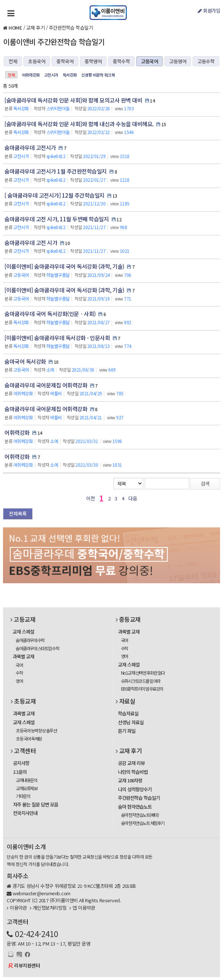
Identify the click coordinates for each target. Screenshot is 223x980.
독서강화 (70, 75)
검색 (205, 484)
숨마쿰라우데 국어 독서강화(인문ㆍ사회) (50, 314)
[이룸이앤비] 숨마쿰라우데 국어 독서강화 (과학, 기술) (64, 266)
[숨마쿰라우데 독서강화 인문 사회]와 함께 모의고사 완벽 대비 (73, 100)
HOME (15, 28)
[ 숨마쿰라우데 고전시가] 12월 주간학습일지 (55, 195)
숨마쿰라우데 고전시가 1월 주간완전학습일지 (56, 171)
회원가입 (209, 11)
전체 (13, 61)
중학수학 (121, 61)
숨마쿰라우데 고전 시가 (31, 243)
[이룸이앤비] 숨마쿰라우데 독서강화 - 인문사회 (57, 338)
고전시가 (51, 75)
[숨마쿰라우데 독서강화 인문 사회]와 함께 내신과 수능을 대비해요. (79, 124)
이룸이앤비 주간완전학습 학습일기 (54, 42)
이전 (90, 498)
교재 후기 (36, 28)
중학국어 (65, 61)
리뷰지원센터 (27, 965)
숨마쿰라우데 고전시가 (30, 147)
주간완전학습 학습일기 (71, 28)
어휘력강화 (31, 75)
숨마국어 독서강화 (25, 361)
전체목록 (18, 514)
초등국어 (37, 61)
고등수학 (206, 61)
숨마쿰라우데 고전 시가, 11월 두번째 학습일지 (57, 219)
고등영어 (178, 61)
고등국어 (150, 61)
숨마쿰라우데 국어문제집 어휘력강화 (46, 385)
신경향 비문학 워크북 (98, 75)
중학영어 (93, 61)
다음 (133, 498)
